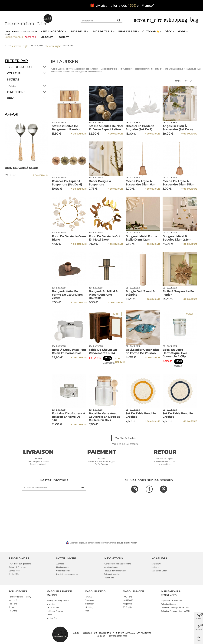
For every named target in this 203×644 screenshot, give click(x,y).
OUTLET (64, 37)
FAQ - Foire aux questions (20, 564)
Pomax (12, 607)
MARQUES (47, 37)
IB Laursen (89, 604)
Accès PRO (14, 574)
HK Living (13, 611)
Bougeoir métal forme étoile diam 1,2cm (141, 238)
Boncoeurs (89, 600)
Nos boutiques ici (14, 37)
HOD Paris (127, 597)
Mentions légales (111, 567)
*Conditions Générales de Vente (117, 564)
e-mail (8, 34)
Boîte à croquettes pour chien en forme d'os (69, 351)
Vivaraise (51, 604)
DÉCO (169, 31)
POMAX (88, 597)
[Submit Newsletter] (83, 487)
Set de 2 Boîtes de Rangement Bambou (67, 128)
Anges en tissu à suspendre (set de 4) (178, 128)
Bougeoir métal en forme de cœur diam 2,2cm (67, 295)
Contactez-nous (63, 571)
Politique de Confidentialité (115, 571)
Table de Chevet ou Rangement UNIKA (103, 351)
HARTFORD (128, 600)
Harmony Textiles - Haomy (20, 597)
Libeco (50, 615)
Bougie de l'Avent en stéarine (141, 293)
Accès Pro (30, 37)
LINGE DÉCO (56, 31)
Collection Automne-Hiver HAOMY (175, 611)
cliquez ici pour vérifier (127, 543)
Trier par (178, 81)
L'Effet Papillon (53, 608)
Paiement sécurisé (112, 574)
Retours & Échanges (17, 567)
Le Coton (155, 567)
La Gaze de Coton (159, 571)
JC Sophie (127, 607)
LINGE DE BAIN (127, 31)
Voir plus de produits (126, 438)
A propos (60, 564)
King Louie (127, 604)
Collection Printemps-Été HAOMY (175, 608)
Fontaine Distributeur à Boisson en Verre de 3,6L (69, 417)
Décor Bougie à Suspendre (100, 183)
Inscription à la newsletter (67, 574)
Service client (14, 571)
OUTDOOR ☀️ (151, 31)
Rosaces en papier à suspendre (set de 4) (67, 183)
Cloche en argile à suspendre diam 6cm (141, 183)
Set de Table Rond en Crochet (141, 415)
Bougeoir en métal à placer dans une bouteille (103, 295)
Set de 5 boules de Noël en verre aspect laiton (106, 128)
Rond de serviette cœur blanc (69, 238)
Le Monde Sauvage (55, 611)
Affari (87, 611)
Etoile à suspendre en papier (178, 293)
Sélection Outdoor (169, 604)
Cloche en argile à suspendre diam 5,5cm (179, 183)
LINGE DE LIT (78, 31)
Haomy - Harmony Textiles (58, 601)
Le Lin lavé (156, 564)
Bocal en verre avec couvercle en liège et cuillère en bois (104, 417)
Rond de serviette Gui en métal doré (104, 238)
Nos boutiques (62, 567)
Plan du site (109, 578)
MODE (182, 31)
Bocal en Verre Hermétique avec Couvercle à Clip (175, 353)
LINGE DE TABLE (102, 31)
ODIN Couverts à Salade (22, 168)
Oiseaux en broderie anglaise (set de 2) (140, 128)
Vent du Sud (14, 600)
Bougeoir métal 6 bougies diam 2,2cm (177, 238)
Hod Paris (13, 604)
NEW (44, 31)
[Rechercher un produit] (119, 20)
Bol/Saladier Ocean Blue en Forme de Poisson (143, 351)
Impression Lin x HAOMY (172, 601)
